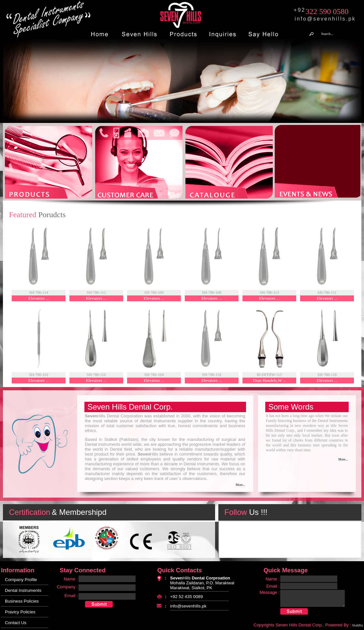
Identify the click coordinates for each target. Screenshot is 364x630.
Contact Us (16, 623)
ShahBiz (357, 625)
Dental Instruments (23, 590)
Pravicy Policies (20, 612)
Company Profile (21, 580)
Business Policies (22, 601)
